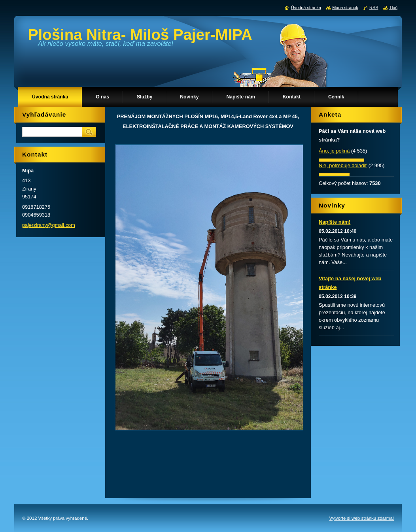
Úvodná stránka (306, 8)
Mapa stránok (345, 8)
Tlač (393, 8)
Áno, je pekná (334, 151)
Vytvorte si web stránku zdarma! (362, 518)
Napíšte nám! (335, 222)
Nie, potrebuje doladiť (343, 165)
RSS (374, 8)
